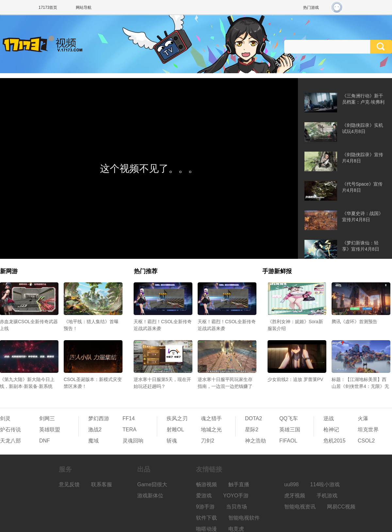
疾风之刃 (177, 418)
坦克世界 (368, 430)
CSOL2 (366, 441)
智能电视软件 (244, 518)
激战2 (95, 430)
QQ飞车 (289, 418)
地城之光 (211, 430)
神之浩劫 (255, 441)
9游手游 (205, 507)
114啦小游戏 (325, 484)
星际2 (252, 430)
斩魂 (172, 441)
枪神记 (331, 430)
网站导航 (84, 8)
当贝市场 (237, 507)
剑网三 (47, 418)
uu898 (292, 484)
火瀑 (363, 418)
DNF (45, 441)
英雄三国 (290, 430)
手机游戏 (327, 496)
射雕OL (175, 430)
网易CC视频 (341, 507)
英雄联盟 (50, 430)
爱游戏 (204, 496)
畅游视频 (206, 484)
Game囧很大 (152, 484)
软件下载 (206, 518)
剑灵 (5, 418)
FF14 (129, 418)
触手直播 (239, 484)
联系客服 (102, 484)
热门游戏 (311, 8)
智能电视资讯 (300, 507)
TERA (130, 430)
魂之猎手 (211, 418)
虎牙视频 (295, 496)
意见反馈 (69, 484)
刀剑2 (208, 441)
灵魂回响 (133, 441)
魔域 (93, 441)
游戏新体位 (150, 496)
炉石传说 (10, 430)
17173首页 (48, 8)
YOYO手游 (236, 496)
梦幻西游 (99, 418)
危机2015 (335, 441)
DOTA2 (253, 418)
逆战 (329, 418)
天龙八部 (10, 441)
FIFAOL (288, 441)
